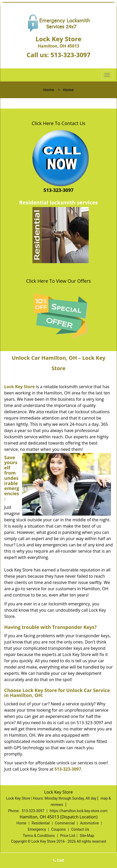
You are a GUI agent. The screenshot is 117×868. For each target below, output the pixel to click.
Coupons (59, 829)
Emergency (37, 829)
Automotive (90, 823)
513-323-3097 (71, 55)
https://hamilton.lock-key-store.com (79, 811)
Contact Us (80, 829)
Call (58, 860)
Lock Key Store (19, 387)
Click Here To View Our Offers (58, 281)
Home (49, 90)
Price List (68, 836)
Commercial (65, 823)
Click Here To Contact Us (58, 123)
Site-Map (87, 836)
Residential (41, 823)
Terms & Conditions (39, 836)
